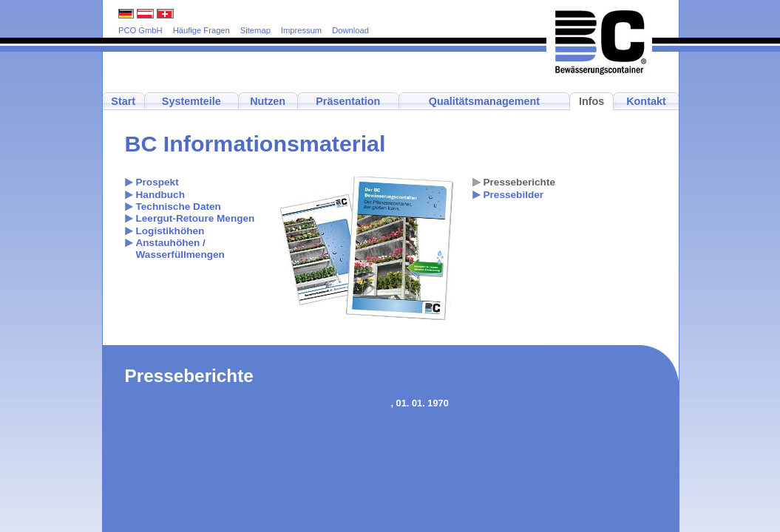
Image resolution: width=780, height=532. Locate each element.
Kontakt (646, 101)
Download (350, 30)
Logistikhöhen (170, 231)
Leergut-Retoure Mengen (196, 218)
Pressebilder (514, 195)
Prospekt (157, 182)
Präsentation (348, 101)
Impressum (301, 30)
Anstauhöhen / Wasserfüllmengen (180, 249)
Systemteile (191, 101)
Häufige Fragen (201, 30)
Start (123, 101)
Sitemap (255, 30)
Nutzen (268, 101)
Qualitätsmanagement (484, 101)
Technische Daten (179, 207)
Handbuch (160, 195)
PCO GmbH (140, 30)
